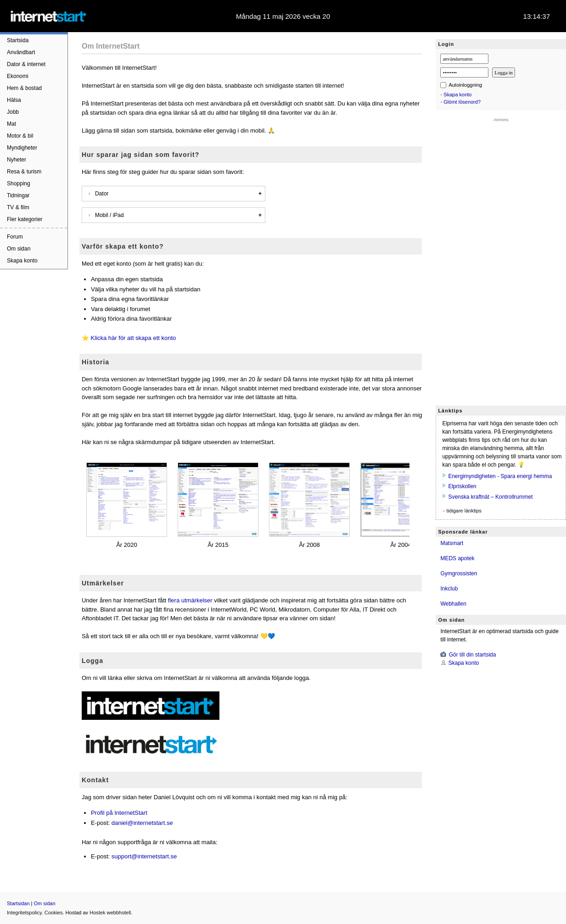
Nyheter (17, 160)
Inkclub (449, 589)
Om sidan (19, 249)
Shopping (19, 184)
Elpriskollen (462, 486)
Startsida (18, 40)
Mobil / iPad (105, 215)
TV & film (18, 207)
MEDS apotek (457, 558)
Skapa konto (22, 261)
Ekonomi (18, 76)
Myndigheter (22, 148)
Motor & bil (20, 136)
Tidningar (18, 195)
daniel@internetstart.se (142, 823)
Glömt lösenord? (462, 102)
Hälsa (14, 100)
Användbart (21, 52)
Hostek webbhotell (110, 913)
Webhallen (453, 604)
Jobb (13, 112)
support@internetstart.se (144, 856)
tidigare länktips (464, 511)
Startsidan (18, 903)
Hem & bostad (24, 88)
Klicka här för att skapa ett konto (134, 338)
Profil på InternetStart (119, 813)
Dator (97, 194)
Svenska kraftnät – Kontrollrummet (490, 497)
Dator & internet (26, 64)
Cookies (54, 913)
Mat (11, 124)
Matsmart (452, 543)
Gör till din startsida (473, 655)
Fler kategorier (25, 219)
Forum (15, 237)
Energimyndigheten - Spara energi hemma (500, 476)
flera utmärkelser (190, 600)
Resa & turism (24, 172)
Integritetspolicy (24, 913)
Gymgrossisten (459, 573)
